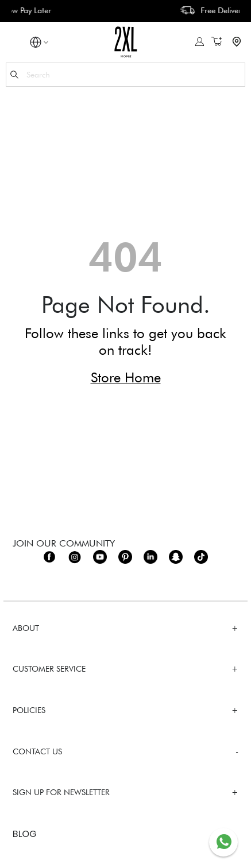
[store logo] (126, 42)
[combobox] (126, 75)
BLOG (25, 834)
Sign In (200, 42)
